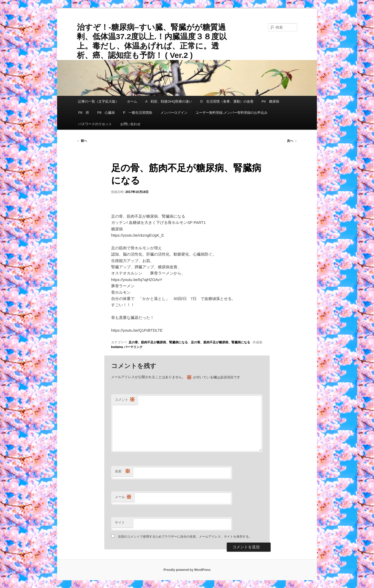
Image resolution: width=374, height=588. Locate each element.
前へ (82, 141)
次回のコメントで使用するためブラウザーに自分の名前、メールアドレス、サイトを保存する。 (185, 537)
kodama (117, 347)
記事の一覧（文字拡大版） (98, 101)
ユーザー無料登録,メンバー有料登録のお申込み (232, 113)
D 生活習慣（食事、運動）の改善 (227, 101)
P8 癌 (84, 113)
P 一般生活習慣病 (138, 113)
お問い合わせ (130, 124)
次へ (292, 141)
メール (123, 497)
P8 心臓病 (106, 113)
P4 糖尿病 (270, 101)
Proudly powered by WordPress (187, 570)
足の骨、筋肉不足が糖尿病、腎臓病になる (158, 342)
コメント (125, 400)
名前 (123, 472)
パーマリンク (133, 347)
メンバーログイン (174, 113)
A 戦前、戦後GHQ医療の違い (169, 101)
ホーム (132, 101)
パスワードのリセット (95, 124)
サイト (120, 522)
